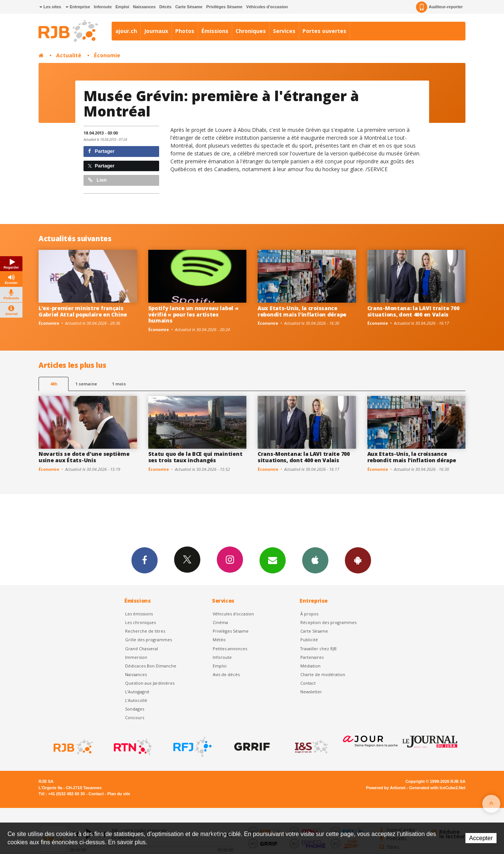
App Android (358, 560)
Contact (308, 683)
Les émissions (139, 614)
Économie (107, 55)
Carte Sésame (189, 7)
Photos (185, 31)
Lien (97, 180)
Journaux (156, 31)
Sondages (135, 709)
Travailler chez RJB (318, 649)
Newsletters (273, 560)
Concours (135, 717)
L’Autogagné (137, 692)
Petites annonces (230, 649)
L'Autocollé (136, 700)
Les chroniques (140, 622)
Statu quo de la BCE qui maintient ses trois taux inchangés (195, 457)
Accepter (481, 838)
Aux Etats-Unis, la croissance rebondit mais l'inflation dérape (302, 311)
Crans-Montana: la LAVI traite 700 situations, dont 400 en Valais (413, 311)
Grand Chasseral (142, 649)
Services (284, 31)
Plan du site (119, 794)
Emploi (122, 7)
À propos (309, 614)
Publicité (309, 640)
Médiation (310, 666)
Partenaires (312, 657)
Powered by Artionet (386, 788)
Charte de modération (323, 674)
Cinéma (220, 622)
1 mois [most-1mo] (119, 384)
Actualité (69, 55)
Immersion (136, 657)
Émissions (215, 31)
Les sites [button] (50, 7)
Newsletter (311, 692)
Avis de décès (226, 674)
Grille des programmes (148, 640)
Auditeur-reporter (439, 7)
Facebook (145, 560)
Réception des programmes (328, 622)
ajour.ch (126, 31)
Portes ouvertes (324, 31)
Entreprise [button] (78, 7)
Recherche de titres (145, 631)
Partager (101, 151)
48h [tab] (54, 384)
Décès (166, 7)
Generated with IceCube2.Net (437, 788)
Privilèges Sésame (224, 7)
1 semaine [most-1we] (86, 384)
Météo (219, 640)
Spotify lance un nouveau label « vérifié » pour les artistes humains (193, 314)
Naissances (144, 7)
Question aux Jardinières (150, 683)
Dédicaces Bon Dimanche (151, 666)
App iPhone (315, 560)
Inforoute (103, 7)
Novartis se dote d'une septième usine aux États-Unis (84, 457)
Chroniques (251, 31)
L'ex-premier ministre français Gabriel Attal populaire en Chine (83, 311)
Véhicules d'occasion (267, 7)
